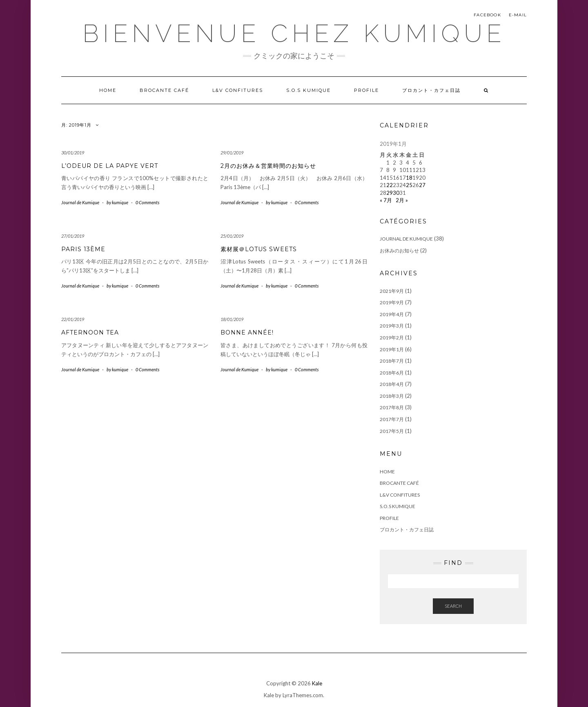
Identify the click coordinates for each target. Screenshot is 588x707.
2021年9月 (392, 291)
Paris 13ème (83, 249)
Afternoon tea (90, 332)
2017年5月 (392, 431)
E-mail (518, 15)
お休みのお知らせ (399, 251)
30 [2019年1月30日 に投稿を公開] (396, 193)
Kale (317, 683)
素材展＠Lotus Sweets (259, 249)
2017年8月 (392, 407)
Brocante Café (164, 90)
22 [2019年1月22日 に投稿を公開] (390, 185)
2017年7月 (392, 419)
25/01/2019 (232, 236)
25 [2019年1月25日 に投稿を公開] (409, 185)
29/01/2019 (232, 153)
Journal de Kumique (80, 202)
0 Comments (147, 202)
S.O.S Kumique (308, 90)
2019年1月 (392, 349)
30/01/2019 (73, 153)
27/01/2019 (73, 236)
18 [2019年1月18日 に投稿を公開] (409, 178)
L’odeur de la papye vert (110, 166)
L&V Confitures (238, 90)
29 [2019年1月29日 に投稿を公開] (390, 193)
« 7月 (386, 200)
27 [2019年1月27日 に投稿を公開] (422, 185)
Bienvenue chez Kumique (294, 33)
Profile (366, 90)
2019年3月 (392, 326)
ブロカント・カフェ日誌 (431, 90)
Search (453, 606)
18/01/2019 (232, 319)
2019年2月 (392, 338)
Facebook (487, 15)
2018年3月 (392, 396)
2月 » (402, 200)
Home (108, 90)
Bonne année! (247, 332)
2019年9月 (392, 302)
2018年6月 (392, 373)
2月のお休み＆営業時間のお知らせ (268, 166)
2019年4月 (392, 314)
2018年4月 (392, 384)
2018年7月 (392, 361)
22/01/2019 (73, 319)
